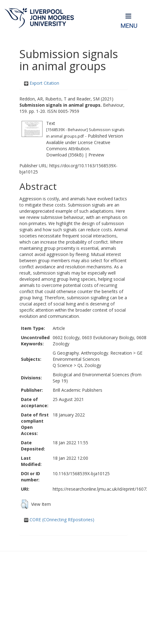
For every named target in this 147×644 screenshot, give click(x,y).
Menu (129, 26)
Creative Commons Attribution (78, 145)
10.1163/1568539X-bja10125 (81, 473)
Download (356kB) (65, 155)
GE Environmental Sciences (98, 356)
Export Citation (42, 83)
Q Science (63, 365)
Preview (96, 155)
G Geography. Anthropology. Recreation (92, 353)
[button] (24, 504)
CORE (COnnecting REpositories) (59, 520)
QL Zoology (89, 365)
